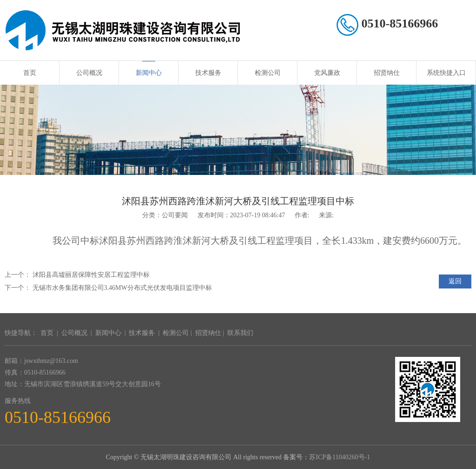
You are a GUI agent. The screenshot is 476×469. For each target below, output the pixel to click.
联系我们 (240, 333)
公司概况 (89, 73)
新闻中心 (149, 73)
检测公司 (268, 73)
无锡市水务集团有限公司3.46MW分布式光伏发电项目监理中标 (122, 288)
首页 (30, 73)
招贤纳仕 (387, 73)
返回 (455, 281)
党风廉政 (327, 73)
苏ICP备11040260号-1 (340, 457)
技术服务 (208, 73)
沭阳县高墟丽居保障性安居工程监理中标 (91, 275)
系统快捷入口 (446, 73)
